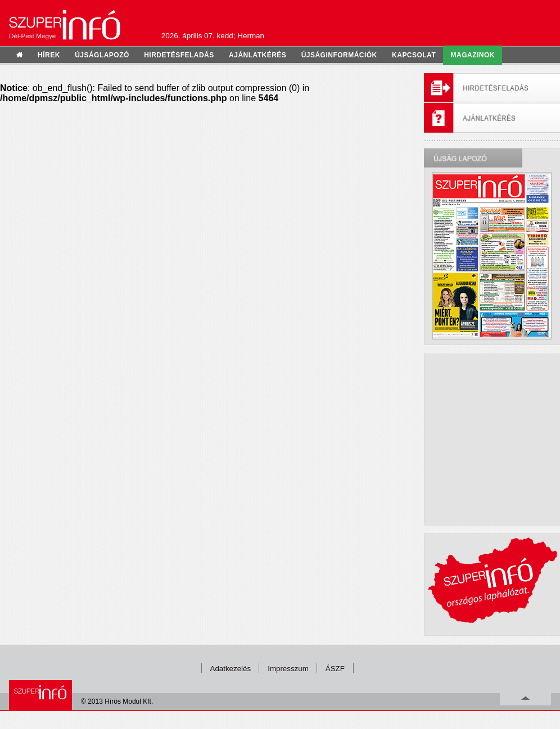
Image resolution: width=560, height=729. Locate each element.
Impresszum (288, 669)
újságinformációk (339, 55)
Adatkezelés (231, 669)
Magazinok (473, 55)
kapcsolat (414, 55)
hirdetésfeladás (179, 55)
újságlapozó (102, 55)
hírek (49, 55)
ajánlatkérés (258, 55)
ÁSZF (335, 669)
